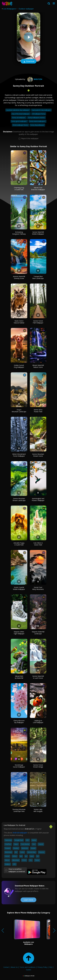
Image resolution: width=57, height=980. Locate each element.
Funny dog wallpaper (37, 125)
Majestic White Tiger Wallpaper (19, 633)
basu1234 (34, 79)
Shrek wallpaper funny (20, 125)
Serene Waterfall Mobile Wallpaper (38, 233)
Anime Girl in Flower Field (38, 411)
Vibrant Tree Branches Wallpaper (38, 189)
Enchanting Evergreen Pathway (19, 233)
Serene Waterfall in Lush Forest (38, 677)
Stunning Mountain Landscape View (19, 810)
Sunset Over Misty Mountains (38, 588)
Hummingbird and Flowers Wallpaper (38, 499)
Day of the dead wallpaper (21, 114)
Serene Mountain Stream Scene (38, 455)
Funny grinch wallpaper (19, 121)
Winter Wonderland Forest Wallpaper (19, 455)
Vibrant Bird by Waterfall (19, 677)
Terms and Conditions (28, 967)
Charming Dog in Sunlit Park (19, 189)
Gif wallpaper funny (39, 114)
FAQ (51, 967)
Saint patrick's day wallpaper (41, 110)
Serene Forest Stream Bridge (38, 766)
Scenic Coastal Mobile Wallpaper (19, 588)
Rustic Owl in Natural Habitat (19, 322)
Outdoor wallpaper (26, 9)
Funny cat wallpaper (19, 118)
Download (29, 61)
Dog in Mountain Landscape (19, 411)
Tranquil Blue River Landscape (38, 277)
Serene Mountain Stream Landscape (19, 499)
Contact (6, 967)
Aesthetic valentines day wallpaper (18, 110)
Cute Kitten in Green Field (38, 544)
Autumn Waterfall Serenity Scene (19, 277)
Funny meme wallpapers (37, 121)
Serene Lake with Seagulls (38, 810)
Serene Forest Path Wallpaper (38, 322)
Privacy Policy (42, 967)
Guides (29, 970)
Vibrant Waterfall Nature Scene (38, 366)
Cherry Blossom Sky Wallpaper (19, 721)
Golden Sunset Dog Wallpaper (19, 366)
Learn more (28, 900)
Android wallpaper (20, 833)
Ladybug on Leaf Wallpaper (38, 721)
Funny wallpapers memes (36, 118)
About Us (14, 967)
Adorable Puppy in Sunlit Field (19, 544)
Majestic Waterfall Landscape (38, 633)
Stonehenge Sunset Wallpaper (19, 766)
